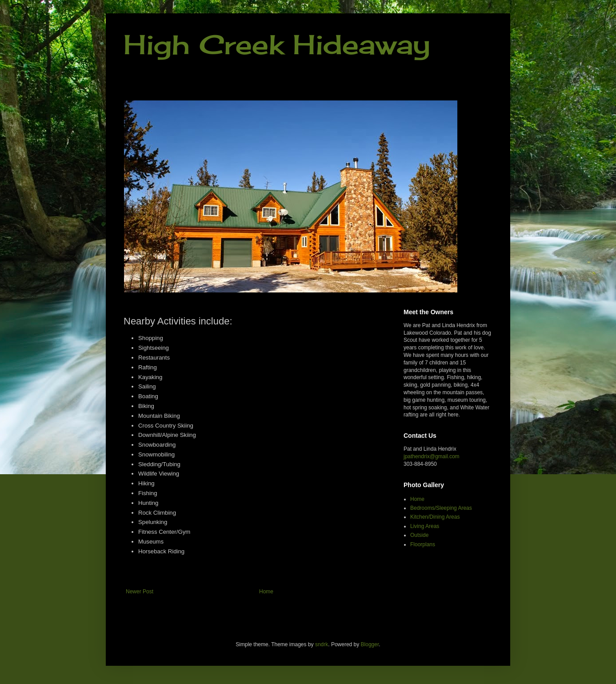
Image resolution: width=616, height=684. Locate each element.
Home (266, 592)
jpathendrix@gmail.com (432, 456)
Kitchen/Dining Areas (435, 517)
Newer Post (140, 592)
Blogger (370, 644)
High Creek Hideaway (277, 44)
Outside (419, 535)
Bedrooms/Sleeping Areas (441, 508)
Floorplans (423, 544)
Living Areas (425, 526)
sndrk (322, 644)
